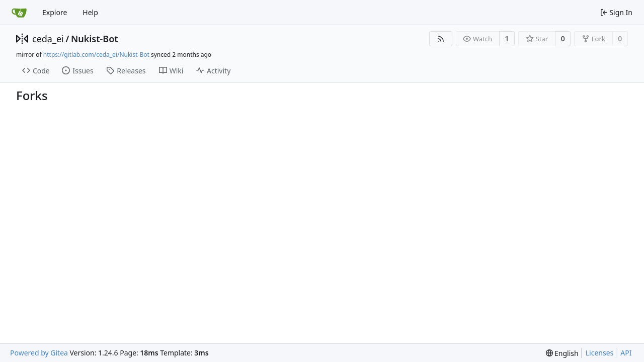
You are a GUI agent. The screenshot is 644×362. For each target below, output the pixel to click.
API (626, 353)
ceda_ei (48, 39)
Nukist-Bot (95, 39)
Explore (55, 12)
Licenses (600, 353)
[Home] (19, 13)
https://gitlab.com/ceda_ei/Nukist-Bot (96, 55)
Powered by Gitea (39, 353)
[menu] (562, 353)
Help (90, 12)
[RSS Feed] (441, 39)
